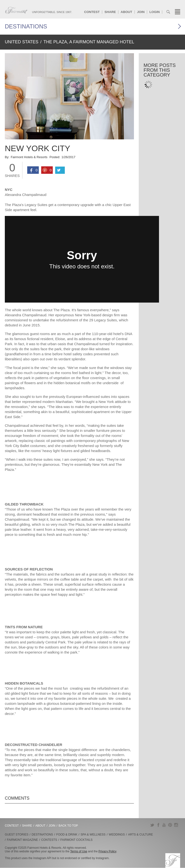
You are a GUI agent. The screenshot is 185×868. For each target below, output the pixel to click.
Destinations (26, 26)
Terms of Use (79, 851)
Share (110, 12)
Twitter (152, 825)
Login (155, 12)
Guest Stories (17, 835)
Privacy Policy (107, 851)
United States (22, 42)
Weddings (117, 835)
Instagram (176, 825)
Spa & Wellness (93, 835)
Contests (49, 840)
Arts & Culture (141, 835)
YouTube (164, 825)
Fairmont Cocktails (76, 840)
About (126, 12)
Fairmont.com (17, 10)
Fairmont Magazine (23, 840)
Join (141, 12)
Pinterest (170, 825)
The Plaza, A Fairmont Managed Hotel (89, 42)
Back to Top (68, 826)
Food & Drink (67, 835)
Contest (92, 12)
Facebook (158, 825)
